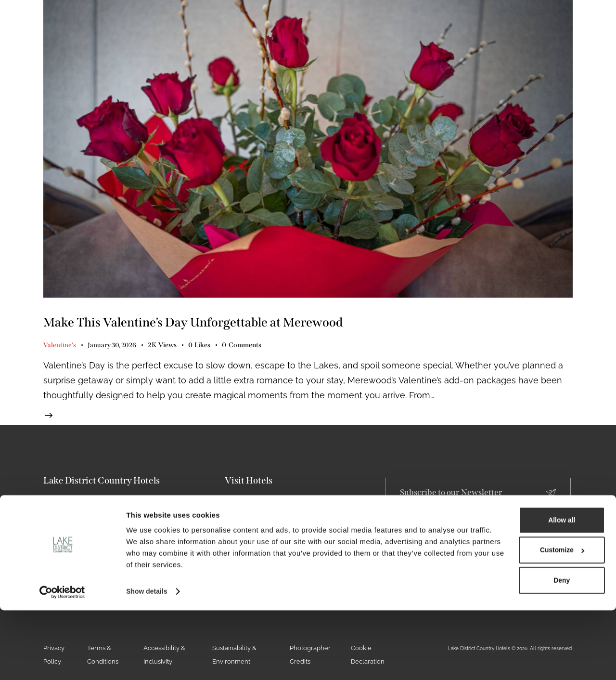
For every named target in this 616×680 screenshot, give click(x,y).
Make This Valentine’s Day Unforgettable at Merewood (259, 322)
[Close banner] (601, 568)
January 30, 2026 (113, 347)
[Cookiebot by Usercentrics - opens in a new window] (62, 661)
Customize (511, 610)
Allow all (510, 579)
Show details (148, 661)
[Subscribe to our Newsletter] (551, 500)
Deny (510, 642)
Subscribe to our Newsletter (456, 500)
